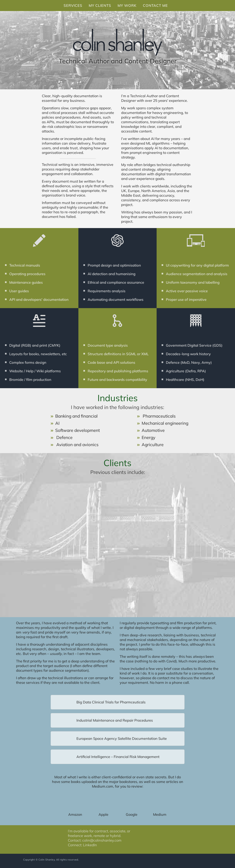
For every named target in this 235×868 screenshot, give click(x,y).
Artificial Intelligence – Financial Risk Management (118, 757)
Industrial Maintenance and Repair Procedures (115, 720)
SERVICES (73, 5)
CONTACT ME (155, 5)
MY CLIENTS (100, 5)
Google (132, 815)
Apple (103, 815)
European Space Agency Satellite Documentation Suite (122, 738)
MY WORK (127, 5)
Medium (160, 815)
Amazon (75, 815)
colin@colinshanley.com (102, 840)
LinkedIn (90, 845)
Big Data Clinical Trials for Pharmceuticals (111, 702)
